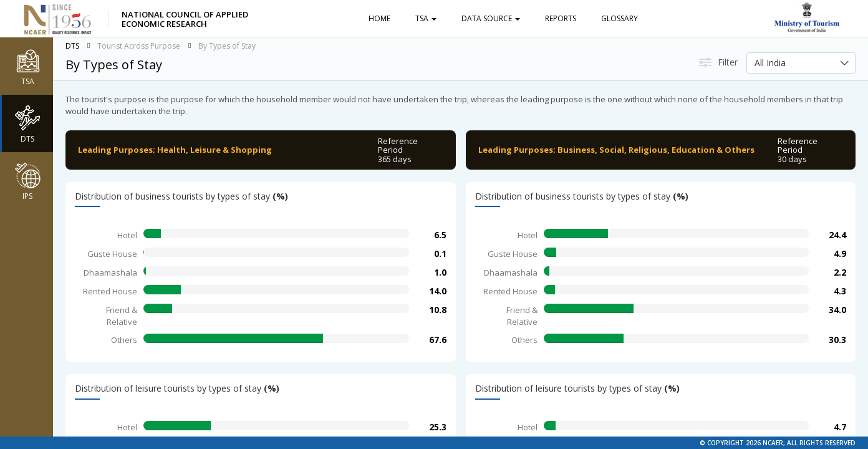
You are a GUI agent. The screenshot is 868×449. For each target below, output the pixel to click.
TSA (426, 18)
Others (124, 340)
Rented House (110, 291)
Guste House (112, 254)
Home (379, 18)
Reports (561, 18)
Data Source (491, 18)
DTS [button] (28, 123)
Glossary (620, 18)
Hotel (127, 235)
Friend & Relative (122, 316)
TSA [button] (28, 66)
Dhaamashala (110, 273)
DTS (72, 46)
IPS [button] (28, 181)
